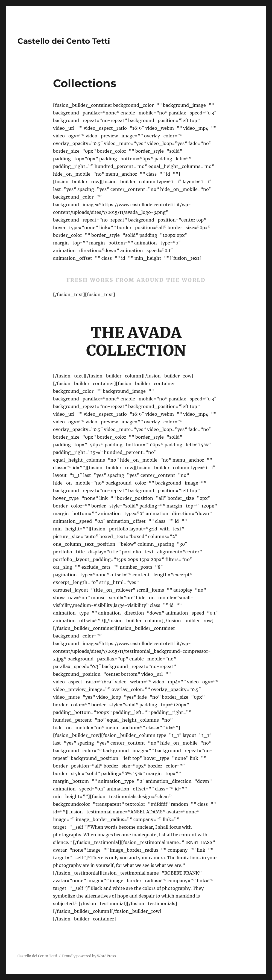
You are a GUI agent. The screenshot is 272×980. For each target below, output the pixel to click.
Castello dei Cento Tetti (64, 41)
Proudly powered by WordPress (89, 956)
